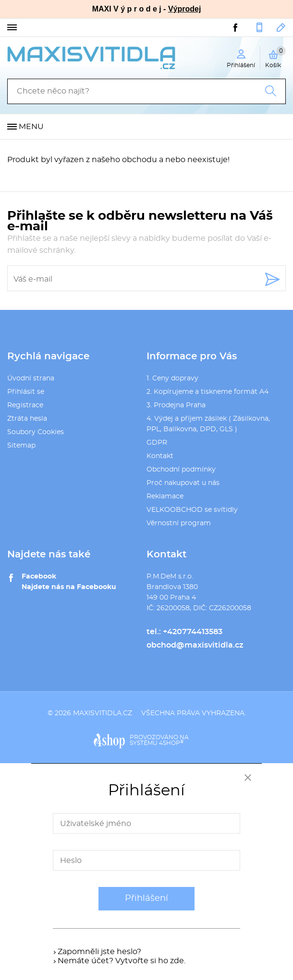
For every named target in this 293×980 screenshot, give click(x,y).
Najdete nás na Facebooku (69, 587)
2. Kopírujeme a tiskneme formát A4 (208, 392)
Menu (31, 127)
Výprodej (184, 9)
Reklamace (165, 496)
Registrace (25, 405)
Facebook (39, 577)
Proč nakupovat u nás (183, 483)
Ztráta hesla (27, 419)
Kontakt (160, 456)
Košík (275, 57)
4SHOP (171, 743)
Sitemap (21, 446)
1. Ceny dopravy (172, 378)
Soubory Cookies (36, 432)
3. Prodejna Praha (176, 405)
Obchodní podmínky (181, 470)
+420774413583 (259, 27)
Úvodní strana (31, 378)
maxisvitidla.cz (103, 713)
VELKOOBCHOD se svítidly (192, 510)
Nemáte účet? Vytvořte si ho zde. (122, 961)
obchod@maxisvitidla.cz (281, 27)
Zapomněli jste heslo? (99, 952)
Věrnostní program (179, 523)
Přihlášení (146, 898)
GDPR (157, 443)
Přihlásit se (26, 392)
